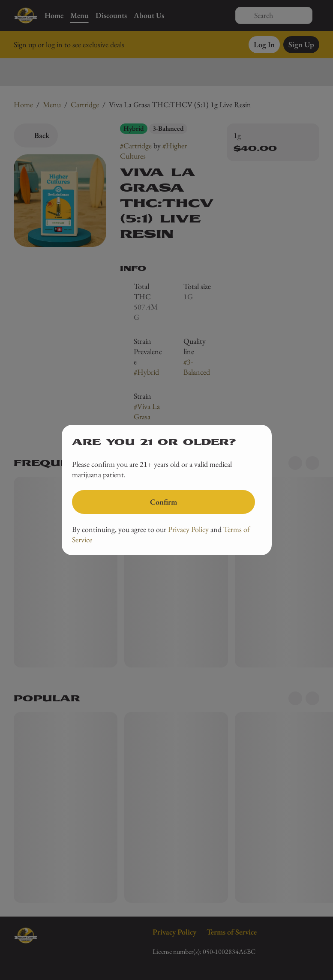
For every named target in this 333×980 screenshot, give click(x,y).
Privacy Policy (188, 529)
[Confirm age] (163, 502)
